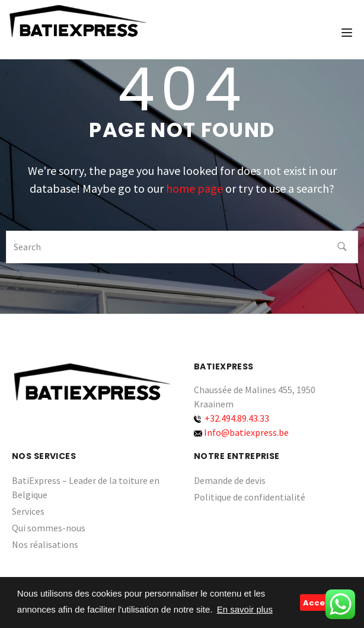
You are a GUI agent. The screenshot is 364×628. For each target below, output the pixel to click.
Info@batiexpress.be (246, 432)
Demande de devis (230, 480)
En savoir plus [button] (245, 609)
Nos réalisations (45, 544)
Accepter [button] (323, 603)
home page (194, 188)
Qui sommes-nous (49, 528)
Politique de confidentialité (250, 497)
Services (28, 511)
